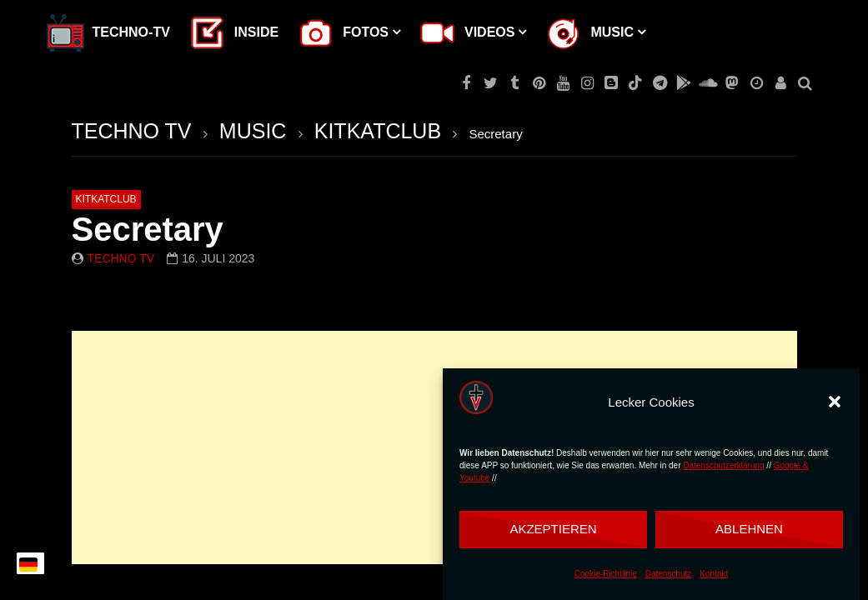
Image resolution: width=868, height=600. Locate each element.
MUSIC (253, 131)
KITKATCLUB (378, 131)
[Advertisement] (434, 447)
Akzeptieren (553, 529)
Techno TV (121, 258)
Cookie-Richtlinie (606, 574)
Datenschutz (669, 574)
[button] (835, 402)
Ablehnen (749, 529)
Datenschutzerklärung (723, 465)
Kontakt (714, 574)
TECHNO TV (132, 131)
